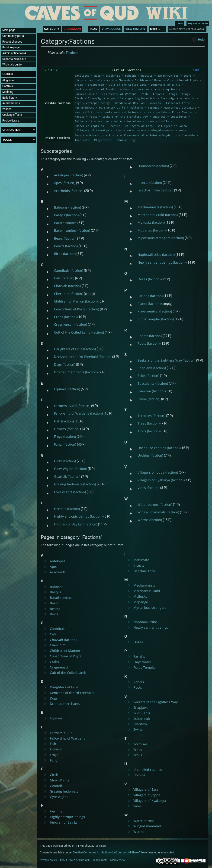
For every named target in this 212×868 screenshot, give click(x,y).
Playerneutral (134, 135)
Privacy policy (48, 860)
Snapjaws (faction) (152, 368)
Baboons (57, 587)
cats (110, 80)
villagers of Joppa (172, 126)
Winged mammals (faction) (158, 512)
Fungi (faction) (65, 444)
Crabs (54, 662)
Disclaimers (100, 860)
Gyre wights (170, 98)
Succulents (142, 713)
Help (198, 40)
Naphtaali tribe (87, 112)
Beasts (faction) (66, 246)
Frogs (54, 755)
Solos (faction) (148, 376)
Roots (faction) (149, 343)
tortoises (134, 121)
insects (155, 103)
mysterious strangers (180, 108)
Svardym (140, 724)
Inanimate (82, 140)
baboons (131, 76)
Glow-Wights (97, 98)
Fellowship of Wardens (119, 94)
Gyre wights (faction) (70, 492)
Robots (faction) (150, 336)
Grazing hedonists (64, 791)
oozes (147, 112)
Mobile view (118, 860)
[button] (7, 74)
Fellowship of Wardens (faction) (78, 413)
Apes (54, 567)
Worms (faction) (150, 520)
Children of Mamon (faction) (76, 301)
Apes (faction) (65, 183)
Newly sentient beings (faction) (162, 262)
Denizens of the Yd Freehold (72, 693)
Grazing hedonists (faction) (75, 484)
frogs (173, 94)
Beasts (80, 135)
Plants (114, 135)
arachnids (113, 76)
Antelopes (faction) (69, 175)
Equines (56, 718)
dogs (127, 89)
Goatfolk (56, 786)
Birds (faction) (65, 254)
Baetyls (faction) (66, 215)
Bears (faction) (65, 238)
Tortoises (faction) (151, 416)
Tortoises (140, 744)
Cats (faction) (64, 278)
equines (171, 89)
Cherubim (188, 135)
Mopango (141, 602)
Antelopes (58, 561)
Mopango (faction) (152, 230)
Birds (54, 614)
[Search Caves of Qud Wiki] (188, 29)
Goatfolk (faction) (67, 476)
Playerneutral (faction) (155, 311)
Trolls (138, 755)
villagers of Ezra (139, 126)
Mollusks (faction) (151, 222)
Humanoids (97, 135)
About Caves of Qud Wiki (75, 860)
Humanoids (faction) (153, 166)
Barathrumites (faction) (72, 230)
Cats (53, 634)
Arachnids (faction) (69, 191)
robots (80, 117)
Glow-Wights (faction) (71, 469)
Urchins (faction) (150, 455)
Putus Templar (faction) (156, 319)
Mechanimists (84, 108)
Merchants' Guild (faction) (158, 215)
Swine (138, 729)
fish (145, 94)
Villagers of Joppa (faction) (158, 472)
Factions (72, 53)
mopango (153, 108)
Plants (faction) (149, 304)
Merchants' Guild (112, 108)
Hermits (56, 811)
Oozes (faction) (149, 279)
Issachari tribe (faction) (155, 190)
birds (79, 80)
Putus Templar (183, 112)
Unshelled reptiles (148, 770)
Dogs (54, 698)
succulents (179, 117)
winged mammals (162, 130)
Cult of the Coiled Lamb (127, 85)
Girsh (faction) (65, 461)
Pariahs (139, 656)
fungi (186, 94)
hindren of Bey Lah (130, 103)
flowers (158, 94)
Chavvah (124, 80)
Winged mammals (147, 826)
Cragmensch (60, 667)
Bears (54, 603)
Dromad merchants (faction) (76, 372)
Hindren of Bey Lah (65, 822)
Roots (138, 687)
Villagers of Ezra (146, 789)
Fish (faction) (64, 421)
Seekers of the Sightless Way (125, 117)
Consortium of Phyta (183, 80)
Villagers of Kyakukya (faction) (161, 480)
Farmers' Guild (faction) (72, 406)
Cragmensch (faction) (71, 324)
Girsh (79, 98)
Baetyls (55, 592)
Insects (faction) (150, 183)
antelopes (82, 76)
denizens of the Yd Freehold (97, 89)
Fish (53, 744)
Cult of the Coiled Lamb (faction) (79, 332)
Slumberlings (127, 140)
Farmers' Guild (86, 94)
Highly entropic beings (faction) (78, 516)
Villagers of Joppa (147, 795)
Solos (153, 135)
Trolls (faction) (149, 431)
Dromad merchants (65, 704)
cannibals (95, 80)
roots (93, 117)
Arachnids (58, 572)
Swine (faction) (149, 399)
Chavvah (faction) (67, 286)
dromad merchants (148, 89)
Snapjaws (141, 707)
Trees (138, 750)
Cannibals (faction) (69, 270)
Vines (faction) (148, 488)
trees (150, 121)
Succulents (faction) (153, 383)
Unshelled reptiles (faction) (159, 448)
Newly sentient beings (151, 627)
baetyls (147, 76)
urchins (114, 126)
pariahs (162, 112)
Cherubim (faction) (69, 294)
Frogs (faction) (65, 436)
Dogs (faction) (65, 364)
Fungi (54, 760)
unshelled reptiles (89, 126)
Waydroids (170, 135)
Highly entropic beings (67, 817)
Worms (139, 832)
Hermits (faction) (67, 509)
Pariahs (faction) (150, 296)
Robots (139, 682)
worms (183, 130)
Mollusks (140, 596)
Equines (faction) (67, 389)
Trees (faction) (149, 423)
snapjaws (159, 117)
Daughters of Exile (166, 85)
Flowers (56, 749)
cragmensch (96, 85)
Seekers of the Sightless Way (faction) (166, 360)
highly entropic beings (93, 103)
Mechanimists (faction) (155, 207)
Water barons (144, 821)
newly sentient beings (121, 112)
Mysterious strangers (150, 607)
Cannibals (58, 629)
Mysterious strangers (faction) (161, 238)
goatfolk (117, 98)
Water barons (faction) (155, 504)
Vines (138, 806)
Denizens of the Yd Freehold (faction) (83, 357)
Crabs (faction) (65, 317)
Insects (139, 565)
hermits (189, 98)
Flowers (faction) (67, 429)
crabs (79, 85)
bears (188, 76)
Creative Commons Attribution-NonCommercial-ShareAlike (109, 852)
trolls (164, 121)
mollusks (136, 108)
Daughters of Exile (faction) (75, 349)
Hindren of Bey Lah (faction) (76, 524)
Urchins (139, 775)
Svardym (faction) (151, 391)
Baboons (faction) (67, 207)
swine (118, 121)
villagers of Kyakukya (92, 130)
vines (118, 130)
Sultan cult (84, 121)
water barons (136, 130)
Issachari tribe (178, 103)
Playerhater (103, 140)
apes (97, 76)
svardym (103, 121)
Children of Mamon (149, 80)
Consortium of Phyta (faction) (77, 309)
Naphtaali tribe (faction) (156, 254)
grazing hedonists (142, 98)
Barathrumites (168, 76)
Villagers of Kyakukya (150, 801)
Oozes (138, 642)
